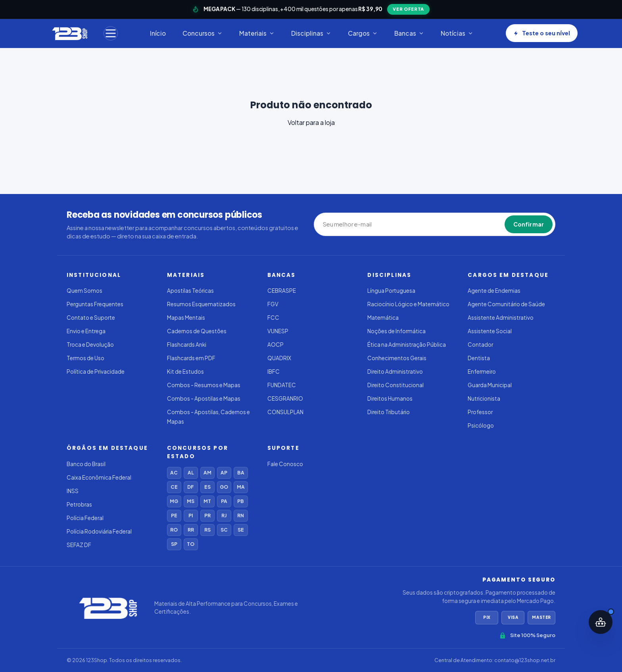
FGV (273, 304)
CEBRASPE (282, 291)
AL (191, 473)
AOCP (275, 345)
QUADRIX (279, 358)
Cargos (363, 33)
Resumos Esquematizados (201, 304)
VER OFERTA (408, 9)
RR (191, 530)
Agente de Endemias (494, 291)
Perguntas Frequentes (95, 304)
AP (224, 473)
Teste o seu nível (542, 33)
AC (174, 473)
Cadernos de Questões (197, 331)
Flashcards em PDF (191, 358)
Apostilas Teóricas (190, 291)
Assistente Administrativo (501, 318)
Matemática (383, 318)
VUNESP (278, 331)
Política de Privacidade (96, 372)
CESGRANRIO (285, 398)
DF (191, 487)
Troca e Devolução (90, 345)
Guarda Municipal (490, 385)
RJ (224, 516)
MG (174, 501)
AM (207, 473)
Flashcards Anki (187, 345)
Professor (480, 412)
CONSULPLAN (285, 412)
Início (158, 33)
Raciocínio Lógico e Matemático (408, 304)
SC (224, 530)
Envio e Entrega (86, 331)
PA (224, 501)
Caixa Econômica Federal (99, 477)
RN (241, 516)
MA (241, 487)
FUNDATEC (282, 385)
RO (174, 530)
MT (207, 501)
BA (241, 473)
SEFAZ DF (79, 545)
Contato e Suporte (91, 318)
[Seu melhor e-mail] (359, 225)
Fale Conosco (285, 464)
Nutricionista (484, 398)
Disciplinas (311, 33)
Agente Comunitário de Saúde (506, 304)
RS (207, 530)
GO (224, 487)
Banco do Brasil (86, 464)
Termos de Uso (85, 358)
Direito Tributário (389, 412)
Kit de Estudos (185, 372)
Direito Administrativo (395, 372)
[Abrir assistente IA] (601, 622)
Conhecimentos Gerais (397, 358)
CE (174, 487)
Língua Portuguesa (391, 291)
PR (207, 516)
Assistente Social (490, 331)
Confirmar (529, 224)
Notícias (457, 33)
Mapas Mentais (186, 318)
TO (191, 544)
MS (191, 501)
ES (207, 487)
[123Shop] (69, 33)
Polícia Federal (85, 518)
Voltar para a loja (311, 122)
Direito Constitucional (395, 385)
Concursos (203, 33)
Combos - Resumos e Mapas (204, 385)
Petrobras (79, 504)
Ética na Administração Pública (407, 345)
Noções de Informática (396, 331)
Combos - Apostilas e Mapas (204, 398)
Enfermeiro (482, 372)
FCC (273, 318)
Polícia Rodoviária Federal (99, 531)
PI (191, 516)
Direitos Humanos (390, 398)
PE (174, 516)
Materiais (257, 33)
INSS (73, 491)
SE (241, 530)
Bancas (409, 33)
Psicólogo (481, 425)
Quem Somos (84, 291)
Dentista (479, 358)
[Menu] (111, 33)
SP (174, 544)
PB (241, 501)
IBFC (274, 372)
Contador (480, 345)
